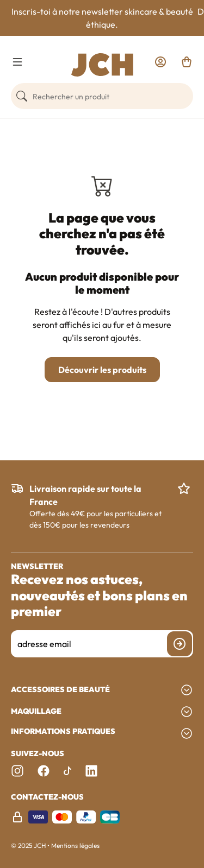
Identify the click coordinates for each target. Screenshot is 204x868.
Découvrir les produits (102, 370)
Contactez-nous (47, 797)
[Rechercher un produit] (102, 96)
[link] (160, 62)
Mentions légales (75, 845)
